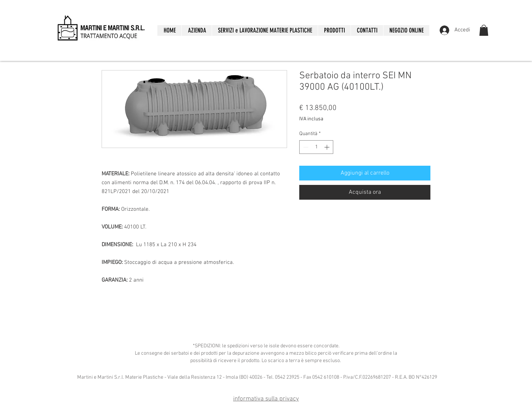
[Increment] (328, 147)
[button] (334, 30)
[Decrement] (305, 147)
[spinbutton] (316, 147)
